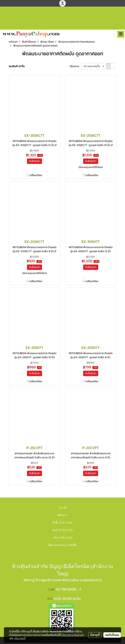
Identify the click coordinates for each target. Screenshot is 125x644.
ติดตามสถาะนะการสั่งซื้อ (63, 545)
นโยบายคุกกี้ (20, 638)
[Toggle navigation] (121, 34)
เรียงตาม (75, 66)
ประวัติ (63, 508)
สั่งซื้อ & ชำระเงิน (62, 523)
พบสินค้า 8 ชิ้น (17, 66)
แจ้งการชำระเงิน (63, 538)
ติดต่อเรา (63, 515)
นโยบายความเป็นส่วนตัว (73, 635)
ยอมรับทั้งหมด (112, 635)
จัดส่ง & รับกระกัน (62, 530)
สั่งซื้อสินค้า (35, 161)
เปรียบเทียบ (36, 175)
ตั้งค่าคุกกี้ (95, 635)
